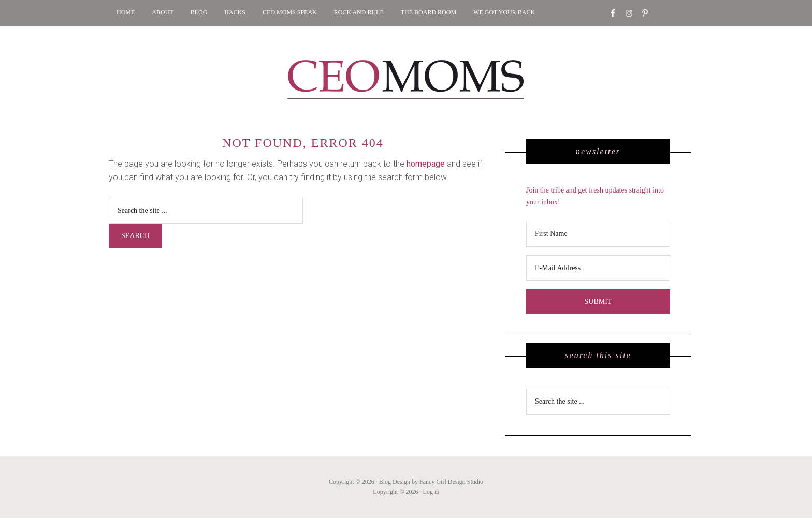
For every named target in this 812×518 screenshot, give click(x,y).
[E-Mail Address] (598, 268)
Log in (431, 492)
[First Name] (598, 234)
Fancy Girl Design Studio (451, 482)
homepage (426, 164)
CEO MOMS (406, 80)
